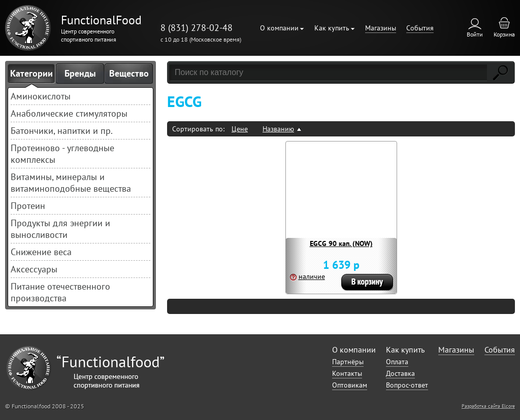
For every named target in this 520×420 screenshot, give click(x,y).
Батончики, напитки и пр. (62, 131)
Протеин (28, 206)
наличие (312, 276)
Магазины (381, 28)
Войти (475, 34)
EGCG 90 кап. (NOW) (341, 243)
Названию (278, 129)
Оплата (397, 362)
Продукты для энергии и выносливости (60, 229)
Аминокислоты (41, 96)
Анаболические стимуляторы (69, 113)
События (420, 28)
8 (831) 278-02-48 (197, 28)
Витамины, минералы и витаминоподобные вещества (71, 183)
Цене (240, 129)
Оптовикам (350, 385)
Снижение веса (41, 252)
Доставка (400, 373)
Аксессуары (34, 269)
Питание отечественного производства (60, 292)
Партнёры (348, 362)
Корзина (504, 34)
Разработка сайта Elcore (488, 406)
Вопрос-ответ (407, 385)
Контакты (347, 373)
